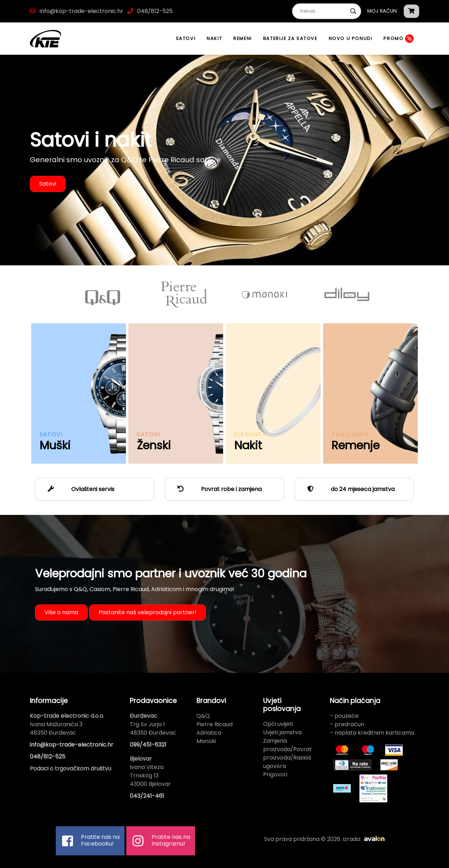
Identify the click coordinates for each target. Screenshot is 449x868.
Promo (398, 39)
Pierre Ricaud (215, 724)
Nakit (214, 38)
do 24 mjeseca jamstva (348, 489)
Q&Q (203, 716)
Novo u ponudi (351, 38)
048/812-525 (154, 11)
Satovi (186, 38)
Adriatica (209, 733)
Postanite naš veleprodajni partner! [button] (148, 612)
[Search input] (323, 11)
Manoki (206, 741)
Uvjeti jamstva (282, 732)
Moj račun (382, 11)
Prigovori (275, 774)
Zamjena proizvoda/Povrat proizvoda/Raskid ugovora (287, 753)
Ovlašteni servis (78, 489)
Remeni (243, 38)
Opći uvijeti (278, 724)
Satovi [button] (48, 184)
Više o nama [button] (61, 612)
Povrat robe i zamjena (217, 489)
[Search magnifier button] (353, 11)
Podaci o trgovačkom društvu (71, 768)
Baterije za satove (290, 38)
